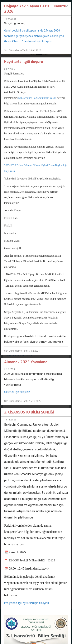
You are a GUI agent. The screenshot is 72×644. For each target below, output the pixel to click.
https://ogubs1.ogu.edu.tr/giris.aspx (37, 98)
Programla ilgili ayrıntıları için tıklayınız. (27, 603)
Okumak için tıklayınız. (18, 392)
